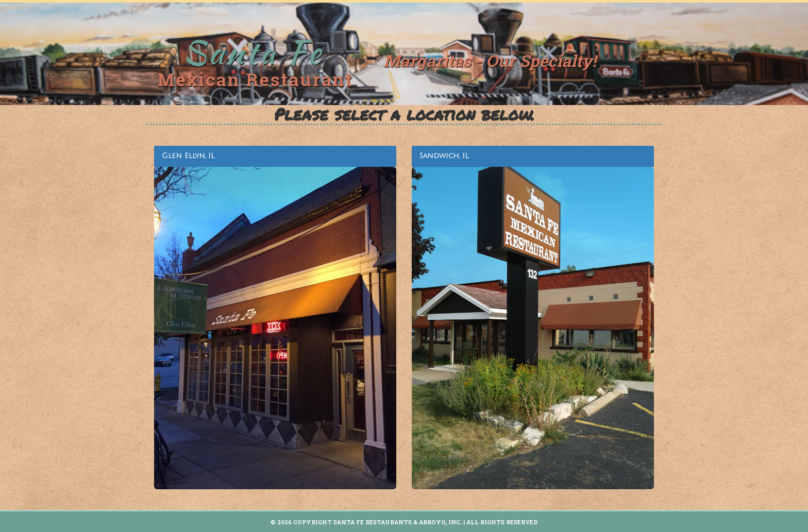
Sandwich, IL (444, 156)
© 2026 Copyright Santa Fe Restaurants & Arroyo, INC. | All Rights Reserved (404, 522)
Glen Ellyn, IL (188, 156)
